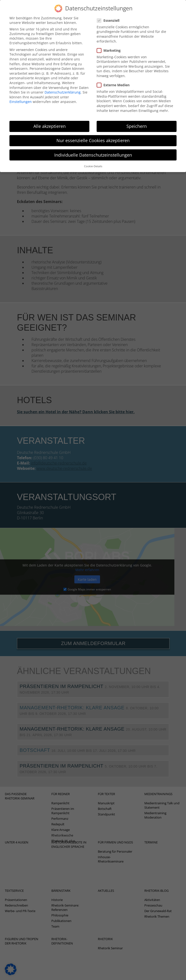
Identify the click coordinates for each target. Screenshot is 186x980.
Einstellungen (21, 94)
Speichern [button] (137, 118)
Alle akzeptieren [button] (50, 118)
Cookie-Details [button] (93, 158)
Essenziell (110, 12)
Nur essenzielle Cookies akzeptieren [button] (93, 133)
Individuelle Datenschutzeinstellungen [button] (93, 147)
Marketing (110, 42)
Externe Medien (115, 77)
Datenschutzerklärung (63, 84)
